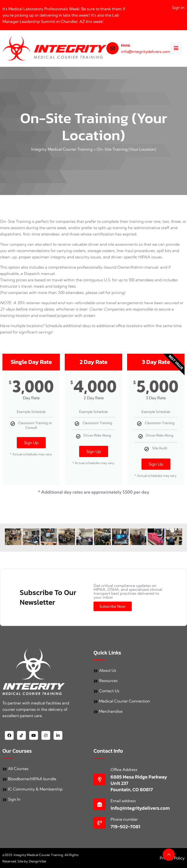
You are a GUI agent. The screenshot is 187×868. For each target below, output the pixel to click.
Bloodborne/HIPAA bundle (29, 779)
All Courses (15, 769)
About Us (105, 670)
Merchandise (108, 711)
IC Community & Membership (33, 789)
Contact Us (106, 691)
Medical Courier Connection (122, 701)
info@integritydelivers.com (146, 51)
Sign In (178, 8)
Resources (106, 681)
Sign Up (31, 443)
